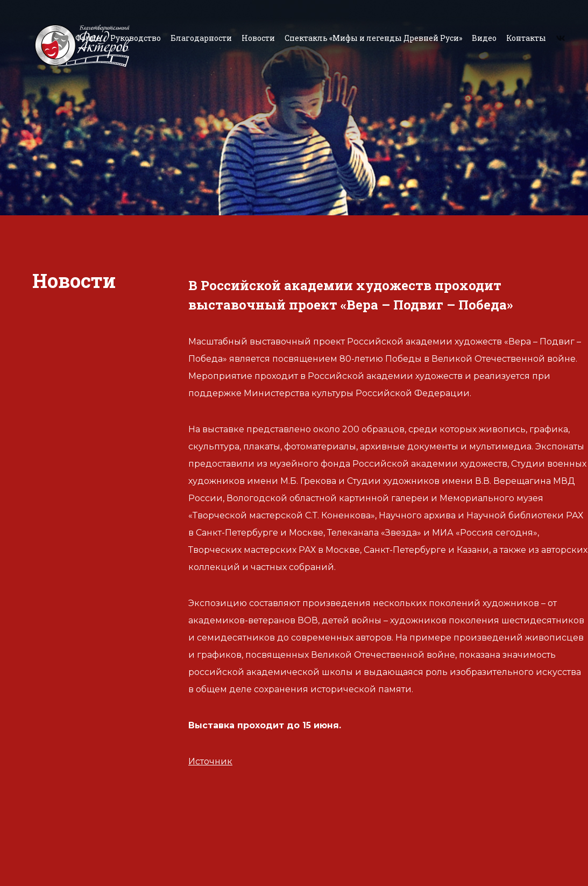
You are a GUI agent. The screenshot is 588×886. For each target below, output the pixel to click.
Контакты (526, 38)
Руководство (136, 38)
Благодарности (201, 38)
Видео (484, 38)
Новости (258, 38)
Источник (210, 761)
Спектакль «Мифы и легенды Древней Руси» (373, 38)
